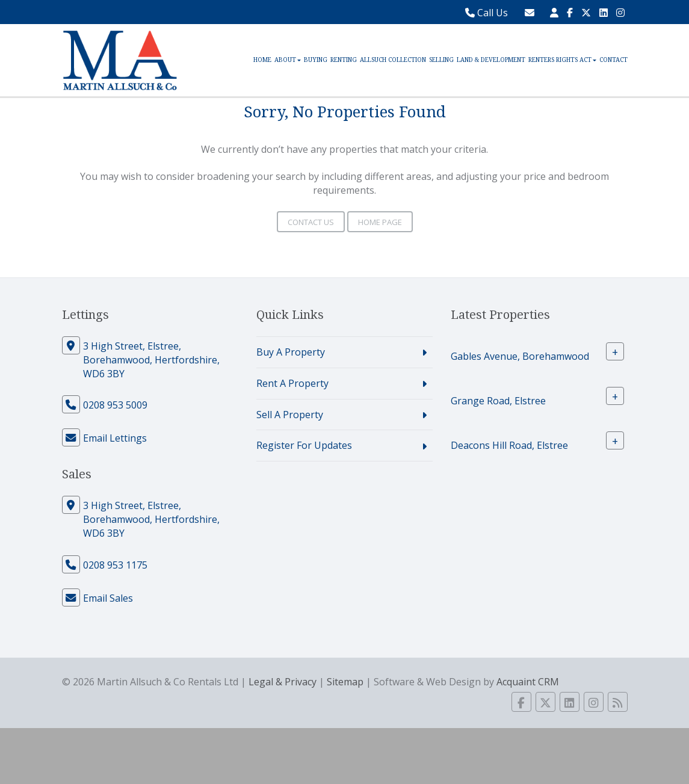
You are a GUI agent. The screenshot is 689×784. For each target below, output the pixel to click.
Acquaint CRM (528, 682)
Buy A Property (291, 352)
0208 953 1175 (115, 565)
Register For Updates (304, 445)
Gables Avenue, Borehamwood (520, 356)
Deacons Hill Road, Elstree (509, 445)
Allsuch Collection (393, 60)
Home (262, 60)
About (288, 60)
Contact (613, 60)
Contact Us (311, 222)
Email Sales (108, 598)
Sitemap (345, 682)
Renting (344, 60)
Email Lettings (115, 438)
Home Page (380, 222)
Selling (441, 60)
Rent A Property (292, 383)
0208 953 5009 (115, 405)
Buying (316, 60)
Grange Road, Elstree (498, 401)
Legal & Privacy (283, 682)
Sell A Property (290, 415)
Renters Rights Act (562, 60)
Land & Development (491, 60)
